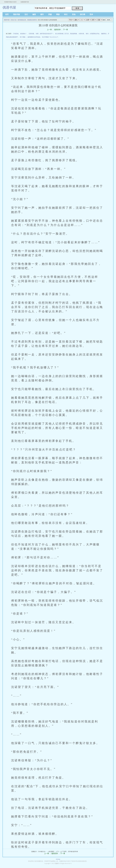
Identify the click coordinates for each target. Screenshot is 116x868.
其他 (74, 14)
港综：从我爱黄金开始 (93, 34)
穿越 (50, 14)
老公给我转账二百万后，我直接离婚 (66, 34)
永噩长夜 (81, 34)
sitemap (58, 859)
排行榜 (83, 14)
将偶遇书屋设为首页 (10, 2)
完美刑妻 (31, 34)
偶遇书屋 (9, 7)
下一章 (65, 30)
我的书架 (17, 14)
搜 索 (77, 8)
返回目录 (57, 30)
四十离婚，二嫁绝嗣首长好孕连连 (30, 37)
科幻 (66, 14)
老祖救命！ (24, 34)
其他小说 (14, 20)
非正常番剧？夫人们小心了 (50, 37)
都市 (42, 14)
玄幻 (26, 14)
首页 (7, 14)
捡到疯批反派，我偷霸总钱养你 (27, 20)
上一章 (49, 30)
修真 (34, 14)
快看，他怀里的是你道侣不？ (45, 34)
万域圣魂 (16, 34)
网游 (58, 14)
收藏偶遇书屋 (25, 2)
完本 (91, 14)
